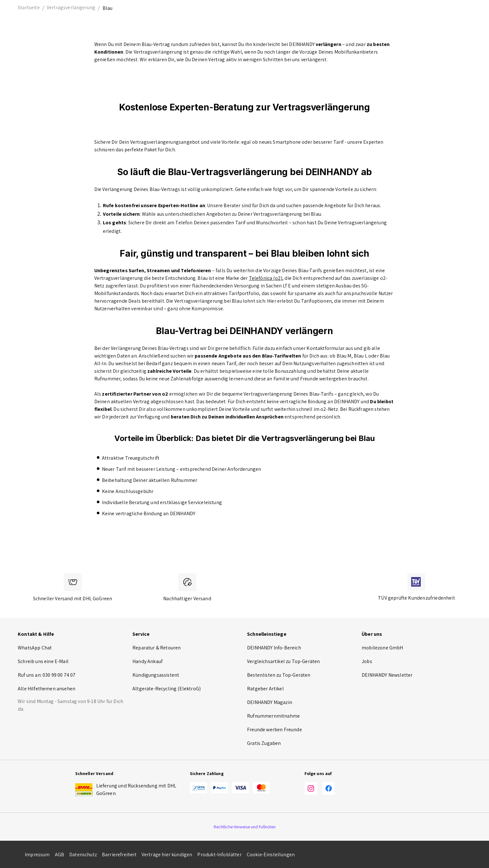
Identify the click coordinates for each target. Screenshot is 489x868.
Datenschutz (83, 855)
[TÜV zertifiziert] (416, 582)
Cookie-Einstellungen (271, 855)
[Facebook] (329, 789)
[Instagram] (311, 789)
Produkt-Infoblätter (219, 855)
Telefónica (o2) (266, 278)
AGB (60, 855)
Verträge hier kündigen (167, 855)
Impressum (37, 855)
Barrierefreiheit (119, 855)
